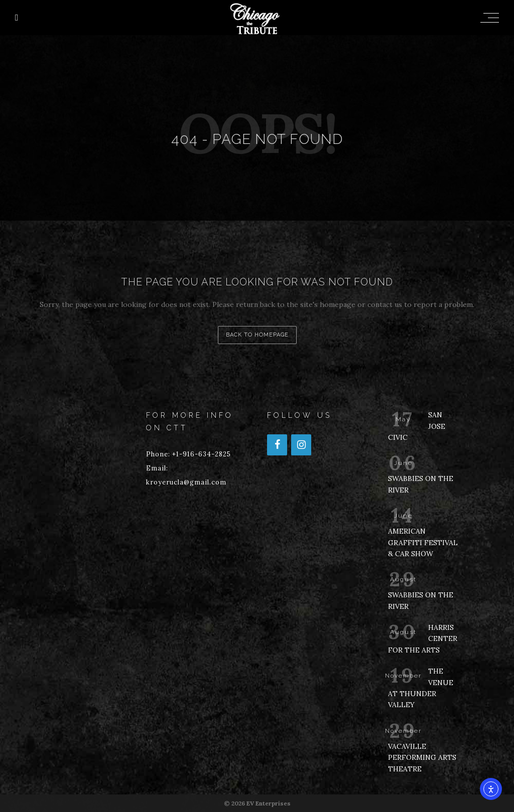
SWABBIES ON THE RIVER (421, 484)
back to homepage (257, 335)
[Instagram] (301, 445)
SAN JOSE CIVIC (417, 426)
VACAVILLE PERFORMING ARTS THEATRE (422, 758)
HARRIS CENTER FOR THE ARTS (423, 639)
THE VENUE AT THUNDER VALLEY (421, 688)
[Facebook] (277, 445)
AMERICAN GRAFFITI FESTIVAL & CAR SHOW (423, 542)
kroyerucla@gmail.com (186, 482)
